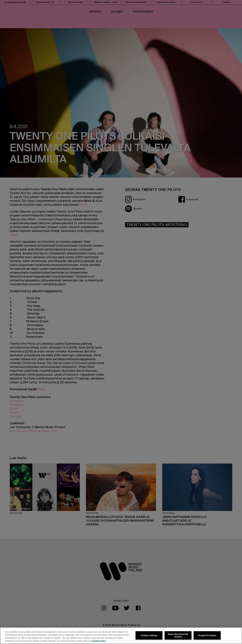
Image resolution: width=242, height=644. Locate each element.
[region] (121, 636)
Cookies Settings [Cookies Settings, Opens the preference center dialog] (149, 635)
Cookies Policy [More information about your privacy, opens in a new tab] (99, 641)
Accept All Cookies (207, 635)
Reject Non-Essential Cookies (178, 635)
